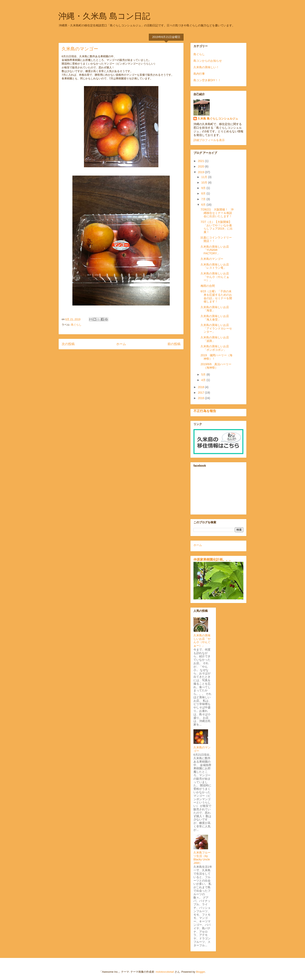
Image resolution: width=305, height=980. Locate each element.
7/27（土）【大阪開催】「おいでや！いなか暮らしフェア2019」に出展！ (217, 227)
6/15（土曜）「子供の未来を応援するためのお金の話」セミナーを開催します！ (216, 296)
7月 (204, 199)
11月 (205, 177)
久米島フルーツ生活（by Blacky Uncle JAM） (202, 858)
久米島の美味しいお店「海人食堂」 (215, 318)
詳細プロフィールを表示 (209, 140)
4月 (204, 380)
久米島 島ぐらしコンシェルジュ (218, 119)
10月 (205, 182)
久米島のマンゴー (212, 259)
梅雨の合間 (208, 286)
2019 (201, 172)
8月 (204, 193)
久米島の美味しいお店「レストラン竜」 (215, 266)
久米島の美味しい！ (206, 67)
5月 (204, 375)
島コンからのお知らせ (208, 61)
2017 (201, 393)
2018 (201, 387)
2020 (201, 166)
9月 (204, 188)
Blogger (200, 972)
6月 (204, 205)
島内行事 (199, 74)
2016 (201, 398)
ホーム (121, 344)
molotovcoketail (165, 972)
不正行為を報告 (205, 411)
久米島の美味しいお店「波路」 (215, 339)
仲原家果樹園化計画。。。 (213, 559)
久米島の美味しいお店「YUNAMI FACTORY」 (215, 250)
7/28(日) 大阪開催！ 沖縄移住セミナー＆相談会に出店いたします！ (217, 213)
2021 (201, 161)
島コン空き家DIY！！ (207, 80)
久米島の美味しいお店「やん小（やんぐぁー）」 (215, 277)
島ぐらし (76, 325)
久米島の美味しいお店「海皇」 (215, 309)
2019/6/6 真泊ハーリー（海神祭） (216, 366)
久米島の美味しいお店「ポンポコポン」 (215, 348)
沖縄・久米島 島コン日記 (104, 16)
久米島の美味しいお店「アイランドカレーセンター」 (216, 328)
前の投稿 (174, 344)
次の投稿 (68, 344)
